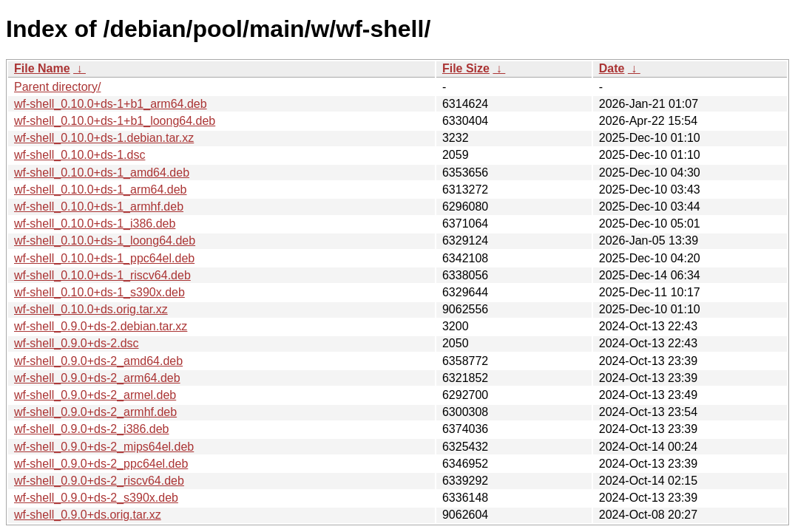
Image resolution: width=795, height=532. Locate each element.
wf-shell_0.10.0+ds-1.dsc (79, 155)
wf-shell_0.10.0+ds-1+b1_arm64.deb (111, 104)
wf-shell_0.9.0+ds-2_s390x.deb (96, 498)
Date (612, 68)
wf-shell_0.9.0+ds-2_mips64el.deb (104, 447)
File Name (42, 68)
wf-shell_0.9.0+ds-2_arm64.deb (97, 378)
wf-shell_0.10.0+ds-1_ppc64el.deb (104, 258)
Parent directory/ (57, 87)
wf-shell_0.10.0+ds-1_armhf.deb (99, 207)
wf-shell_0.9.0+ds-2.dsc (77, 343)
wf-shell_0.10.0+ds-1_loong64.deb (105, 241)
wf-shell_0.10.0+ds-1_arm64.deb (100, 190)
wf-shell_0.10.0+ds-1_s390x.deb (99, 292)
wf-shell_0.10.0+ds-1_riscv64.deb (102, 275)
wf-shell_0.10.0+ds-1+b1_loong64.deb (115, 121)
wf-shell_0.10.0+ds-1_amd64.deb (102, 173)
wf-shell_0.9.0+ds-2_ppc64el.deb (101, 464)
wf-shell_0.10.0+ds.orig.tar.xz (91, 309)
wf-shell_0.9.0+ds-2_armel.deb (95, 395)
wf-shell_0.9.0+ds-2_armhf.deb (95, 412)
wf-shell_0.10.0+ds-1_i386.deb (95, 224)
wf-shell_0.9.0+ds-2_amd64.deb (98, 361)
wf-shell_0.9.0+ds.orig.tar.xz (88, 515)
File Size (466, 68)
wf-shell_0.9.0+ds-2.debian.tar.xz (101, 326)
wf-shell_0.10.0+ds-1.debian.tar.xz (104, 138)
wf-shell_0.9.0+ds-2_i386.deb (91, 429)
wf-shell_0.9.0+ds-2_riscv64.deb (99, 481)
